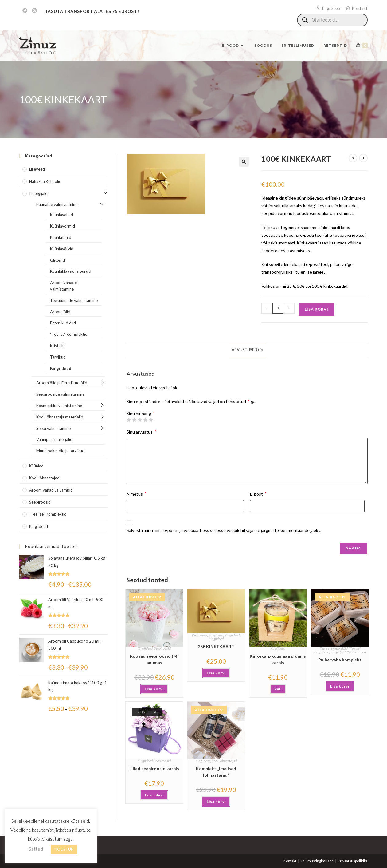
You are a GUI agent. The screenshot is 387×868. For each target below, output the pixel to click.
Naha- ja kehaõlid (45, 181)
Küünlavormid (63, 226)
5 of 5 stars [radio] (151, 420)
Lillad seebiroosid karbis (154, 769)
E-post (258, 494)
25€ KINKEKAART (216, 646)
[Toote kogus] (278, 308)
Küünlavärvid (62, 249)
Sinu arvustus (141, 432)
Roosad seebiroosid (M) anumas (154, 659)
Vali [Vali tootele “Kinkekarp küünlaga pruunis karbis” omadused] (278, 689)
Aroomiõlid (60, 312)
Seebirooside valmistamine (60, 394)
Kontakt (290, 861)
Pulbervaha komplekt (340, 660)
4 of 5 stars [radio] (145, 420)
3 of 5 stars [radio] (140, 420)
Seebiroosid (162, 648)
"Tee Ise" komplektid (48, 514)
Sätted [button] (36, 849)
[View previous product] (353, 158)
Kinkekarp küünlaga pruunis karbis (278, 659)
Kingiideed (145, 648)
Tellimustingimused (317, 861)
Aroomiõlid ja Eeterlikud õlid (62, 383)
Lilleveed (37, 169)
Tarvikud (58, 357)
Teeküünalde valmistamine (74, 300)
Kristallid (58, 346)
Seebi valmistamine (53, 428)
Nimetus (136, 494)
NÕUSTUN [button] (64, 849)
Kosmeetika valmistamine (59, 406)
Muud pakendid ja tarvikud (60, 451)
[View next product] (363, 158)
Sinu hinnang (141, 414)
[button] (244, 162)
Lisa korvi (317, 309)
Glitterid (58, 260)
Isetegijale (38, 193)
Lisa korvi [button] (154, 689)
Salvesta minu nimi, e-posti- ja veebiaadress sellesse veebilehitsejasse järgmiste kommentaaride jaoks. (224, 530)
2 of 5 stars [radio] (134, 420)
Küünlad (36, 466)
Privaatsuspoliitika (353, 861)
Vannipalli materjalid (54, 439)
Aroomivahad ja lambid (51, 490)
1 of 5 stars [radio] (129, 420)
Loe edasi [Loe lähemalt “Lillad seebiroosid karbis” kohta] (154, 795)
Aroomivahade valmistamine (63, 286)
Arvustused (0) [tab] (247, 350)
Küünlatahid (61, 237)
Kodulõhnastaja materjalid (60, 417)
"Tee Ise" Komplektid (333, 648)
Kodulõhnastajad (224, 761)
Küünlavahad (356, 652)
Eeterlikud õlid (63, 323)
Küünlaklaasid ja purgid (71, 271)
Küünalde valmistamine (57, 204)
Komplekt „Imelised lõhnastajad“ (216, 772)
